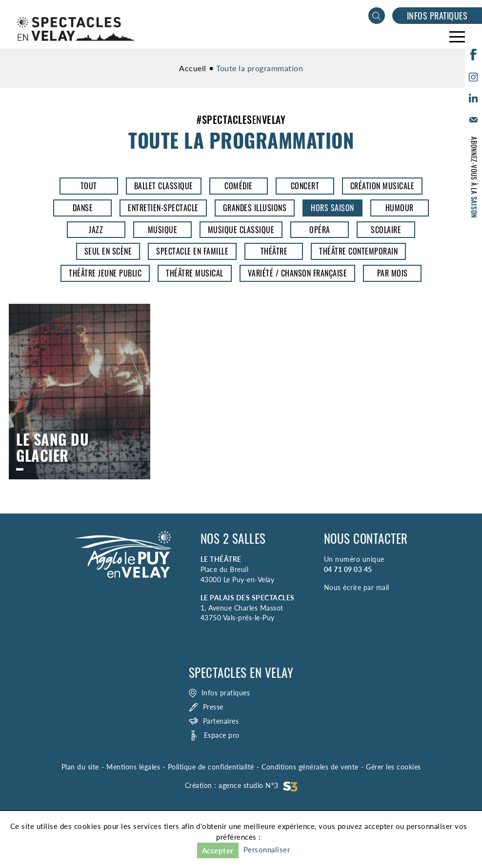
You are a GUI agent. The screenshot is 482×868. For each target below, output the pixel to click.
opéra (320, 230)
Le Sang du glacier (80, 392)
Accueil (193, 68)
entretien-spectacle (163, 208)
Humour (400, 208)
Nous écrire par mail (357, 587)
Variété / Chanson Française (298, 273)
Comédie (239, 186)
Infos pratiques (437, 16)
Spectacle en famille (192, 251)
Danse (83, 208)
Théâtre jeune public (105, 273)
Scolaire (386, 230)
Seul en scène (108, 251)
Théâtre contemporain (358, 251)
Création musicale (382, 186)
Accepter (218, 850)
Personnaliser (267, 849)
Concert (305, 186)
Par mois (392, 273)
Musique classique (241, 230)
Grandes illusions (255, 208)
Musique (163, 230)
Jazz (96, 230)
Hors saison (332, 208)
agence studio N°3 (258, 785)
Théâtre (274, 251)
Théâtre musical (195, 273)
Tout (89, 186)
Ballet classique (164, 186)
